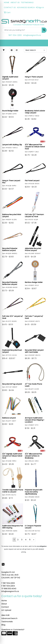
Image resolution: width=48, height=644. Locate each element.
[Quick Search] (22, 30)
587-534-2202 (15, 35)
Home (4, 601)
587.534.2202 (9, 583)
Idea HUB (5, 615)
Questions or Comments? (13, 630)
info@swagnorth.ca (32, 35)
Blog (3, 625)
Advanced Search (9, 618)
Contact (5, 607)
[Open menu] (43, 43)
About (4, 604)
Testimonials (7, 622)
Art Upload (6, 610)
